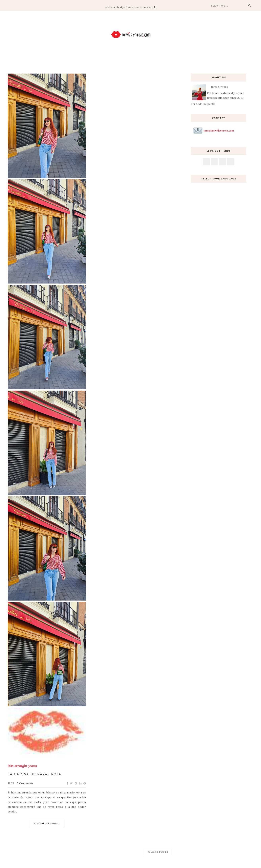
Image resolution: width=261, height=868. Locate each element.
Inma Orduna (219, 87)
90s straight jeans (22, 766)
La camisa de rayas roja (35, 774)
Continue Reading (47, 823)
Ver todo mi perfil (203, 104)
